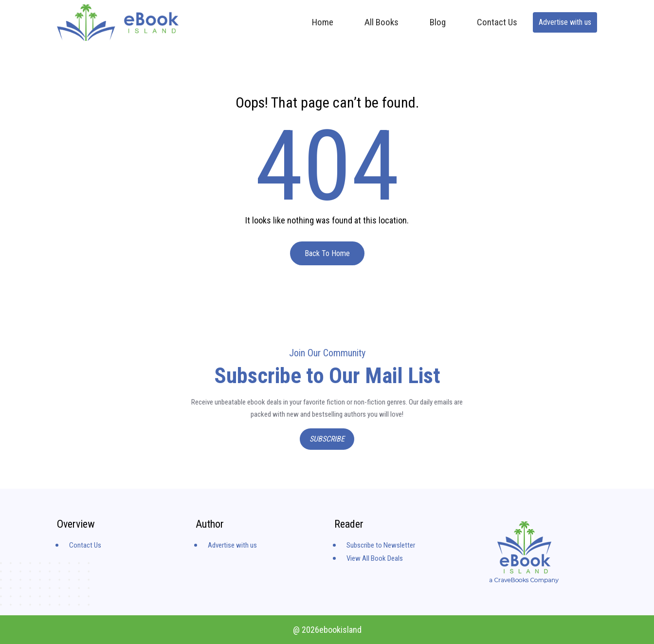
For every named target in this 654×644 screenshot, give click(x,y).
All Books (381, 22)
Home (323, 22)
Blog (438, 22)
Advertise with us (565, 22)
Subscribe (327, 439)
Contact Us (497, 22)
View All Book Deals (375, 558)
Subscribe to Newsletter (381, 545)
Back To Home (327, 253)
